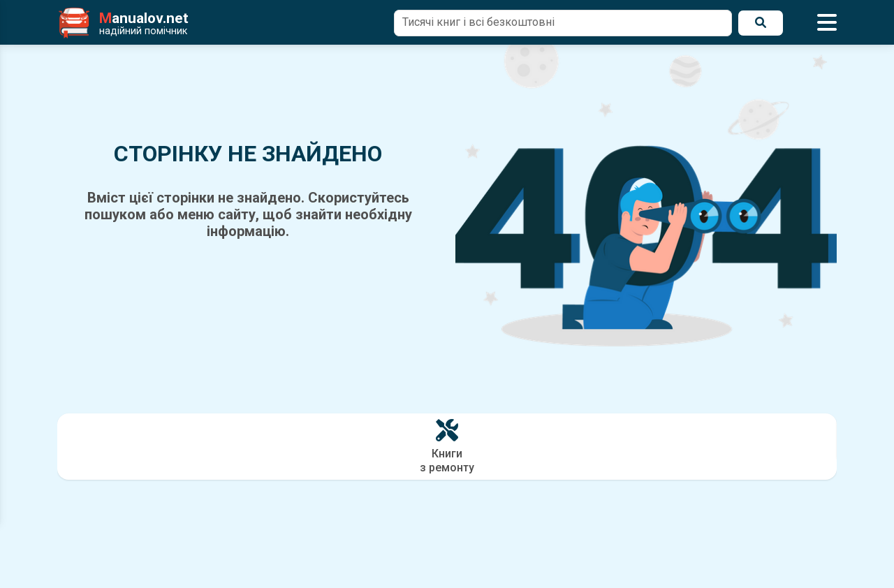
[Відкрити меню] (827, 23)
